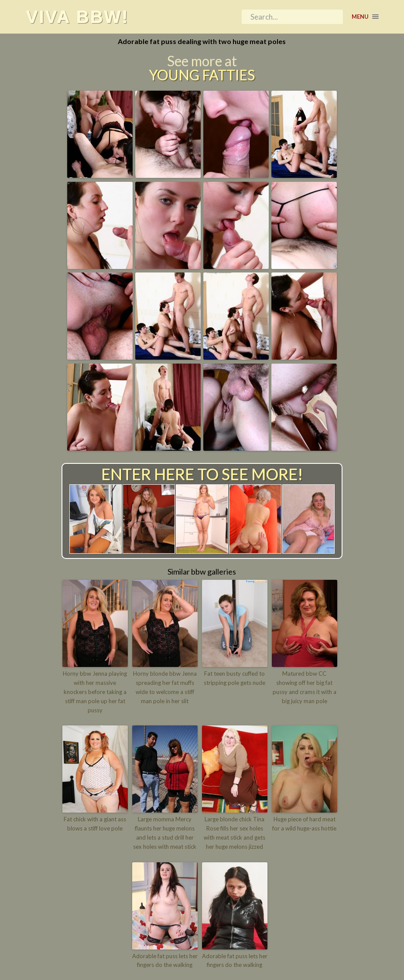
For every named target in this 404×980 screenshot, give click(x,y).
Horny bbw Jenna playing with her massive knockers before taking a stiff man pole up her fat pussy (95, 692)
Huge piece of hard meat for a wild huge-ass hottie (304, 824)
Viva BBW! (77, 17)
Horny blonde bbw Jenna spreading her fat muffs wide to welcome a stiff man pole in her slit (165, 687)
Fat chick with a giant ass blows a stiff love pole (95, 824)
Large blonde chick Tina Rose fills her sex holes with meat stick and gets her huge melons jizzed (235, 833)
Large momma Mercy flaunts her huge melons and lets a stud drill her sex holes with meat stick (165, 833)
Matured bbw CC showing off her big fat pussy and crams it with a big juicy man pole (305, 687)
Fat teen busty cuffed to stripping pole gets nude (235, 678)
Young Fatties (202, 75)
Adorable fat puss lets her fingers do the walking (165, 961)
